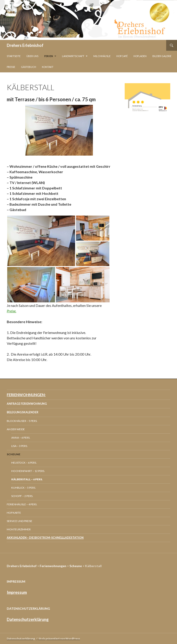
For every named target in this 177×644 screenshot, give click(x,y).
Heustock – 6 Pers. (24, 463)
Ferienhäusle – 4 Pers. (22, 504)
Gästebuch (29, 67)
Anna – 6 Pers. (21, 438)
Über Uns (32, 56)
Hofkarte (14, 513)
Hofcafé (122, 56)
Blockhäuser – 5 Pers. (22, 421)
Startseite (14, 56)
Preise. (11, 311)
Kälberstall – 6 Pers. (27, 479)
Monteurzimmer (19, 529)
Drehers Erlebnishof (25, 45)
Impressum (17, 592)
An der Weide (16, 429)
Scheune (14, 454)
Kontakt (48, 67)
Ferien (49, 56)
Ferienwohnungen (53, 566)
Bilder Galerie (162, 56)
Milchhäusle (102, 56)
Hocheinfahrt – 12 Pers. (28, 471)
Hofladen (140, 56)
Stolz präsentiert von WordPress (59, 638)
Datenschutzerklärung (28, 619)
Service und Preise (20, 521)
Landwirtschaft (73, 56)
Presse (11, 67)
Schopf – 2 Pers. (22, 496)
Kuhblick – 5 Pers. (24, 488)
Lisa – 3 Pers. (20, 446)
